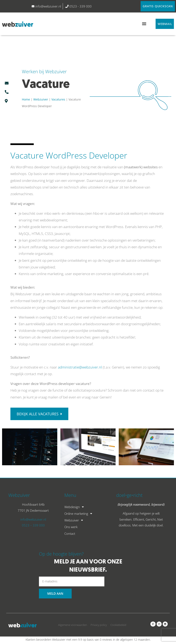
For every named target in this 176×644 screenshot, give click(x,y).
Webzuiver (41, 100)
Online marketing (78, 514)
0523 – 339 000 (33, 525)
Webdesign (74, 507)
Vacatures (58, 100)
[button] (144, 23)
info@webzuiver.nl (33, 520)
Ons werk (71, 527)
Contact (70, 534)
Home (26, 100)
